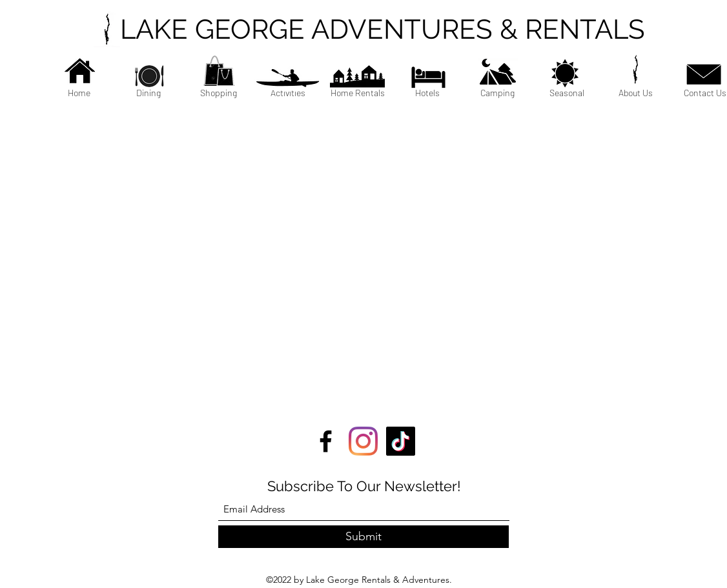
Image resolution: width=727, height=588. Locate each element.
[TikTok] (401, 441)
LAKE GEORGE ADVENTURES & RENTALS (383, 29)
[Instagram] (363, 441)
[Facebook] (326, 441)
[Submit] (363, 537)
